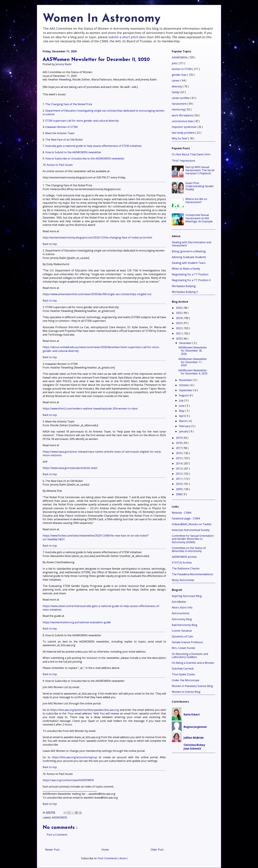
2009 (179, 489)
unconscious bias (183, 121)
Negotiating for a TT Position (190, 274)
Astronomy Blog (182, 619)
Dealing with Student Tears (189, 263)
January (184, 431)
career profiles (181, 98)
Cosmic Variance (182, 631)
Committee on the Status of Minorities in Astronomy (189, 549)
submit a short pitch (123, 37)
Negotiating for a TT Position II (191, 280)
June (182, 406)
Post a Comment (57, 835)
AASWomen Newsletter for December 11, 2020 (193, 362)
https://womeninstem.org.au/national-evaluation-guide (77, 622)
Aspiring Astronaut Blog (187, 596)
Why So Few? (180, 138)
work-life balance (183, 115)
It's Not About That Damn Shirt (191, 154)
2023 (179, 323)
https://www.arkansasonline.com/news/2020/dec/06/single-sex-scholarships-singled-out (97, 294)
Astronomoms (181, 613)
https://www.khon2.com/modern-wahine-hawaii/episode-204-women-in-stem (90, 408)
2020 (179, 339)
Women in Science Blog (186, 692)
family (176, 92)
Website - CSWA (182, 513)
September (186, 390)
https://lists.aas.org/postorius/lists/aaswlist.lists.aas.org (84, 710)
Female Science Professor (187, 642)
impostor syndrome (184, 127)
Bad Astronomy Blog (185, 625)
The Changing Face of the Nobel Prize (69, 104)
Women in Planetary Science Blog (192, 686)
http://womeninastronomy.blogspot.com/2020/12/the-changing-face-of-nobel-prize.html (97, 237)
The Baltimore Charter (186, 568)
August (184, 395)
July (182, 400)
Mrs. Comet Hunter (184, 648)
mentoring (179, 109)
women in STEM (182, 69)
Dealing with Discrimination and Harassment (191, 244)
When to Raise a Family (186, 269)
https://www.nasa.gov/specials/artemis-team (70, 468)
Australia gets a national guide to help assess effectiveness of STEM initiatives (93, 146)
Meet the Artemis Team (60, 133)
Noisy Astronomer (183, 580)
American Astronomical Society (191, 530)
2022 (179, 328)
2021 (179, 333)
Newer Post (52, 850)
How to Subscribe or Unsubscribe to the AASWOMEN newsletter (85, 158)
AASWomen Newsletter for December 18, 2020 (193, 351)
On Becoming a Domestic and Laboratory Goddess (190, 655)
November (186, 380)
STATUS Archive (182, 563)
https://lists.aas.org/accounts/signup (74, 757)
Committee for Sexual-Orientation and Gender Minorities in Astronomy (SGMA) (193, 539)
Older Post (157, 850)
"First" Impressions (183, 161)
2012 (179, 474)
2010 (179, 484)
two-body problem (184, 133)
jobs (175, 63)
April (182, 416)
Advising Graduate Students (189, 257)
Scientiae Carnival (183, 669)
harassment (180, 104)
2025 (179, 313)
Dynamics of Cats (182, 636)
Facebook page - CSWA (186, 518)
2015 (179, 458)
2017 (179, 448)
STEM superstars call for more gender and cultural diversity (82, 121)
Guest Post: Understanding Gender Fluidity (200, 186)
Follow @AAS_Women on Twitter (192, 524)
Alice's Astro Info (182, 607)
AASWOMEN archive (184, 557)
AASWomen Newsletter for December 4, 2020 (193, 372)
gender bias (179, 75)
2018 (179, 443)
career (176, 80)
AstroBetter (179, 602)
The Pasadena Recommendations (192, 574)
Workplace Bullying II (185, 292)
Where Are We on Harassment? (196, 201)
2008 (179, 494)
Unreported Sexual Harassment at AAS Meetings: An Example (199, 218)
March (183, 421)
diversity (177, 86)
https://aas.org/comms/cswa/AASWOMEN (68, 780)
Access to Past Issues (60, 165)
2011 (179, 479)
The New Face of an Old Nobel (64, 140)
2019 (179, 438)
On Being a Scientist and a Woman (193, 663)
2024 (179, 318)
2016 (179, 453)
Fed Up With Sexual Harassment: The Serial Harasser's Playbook (200, 170)
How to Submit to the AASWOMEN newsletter (73, 152)
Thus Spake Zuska (183, 674)
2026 (179, 308)
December (186, 343)
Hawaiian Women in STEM (61, 127)
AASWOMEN (59, 817)
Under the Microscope (186, 680)
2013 (179, 469)
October (184, 385)
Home (105, 850)
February (185, 426)
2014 (179, 463)
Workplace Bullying (184, 286)
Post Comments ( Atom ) (113, 858)
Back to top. (50, 244)
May (182, 411)
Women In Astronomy (102, 19)
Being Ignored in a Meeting (189, 251)
